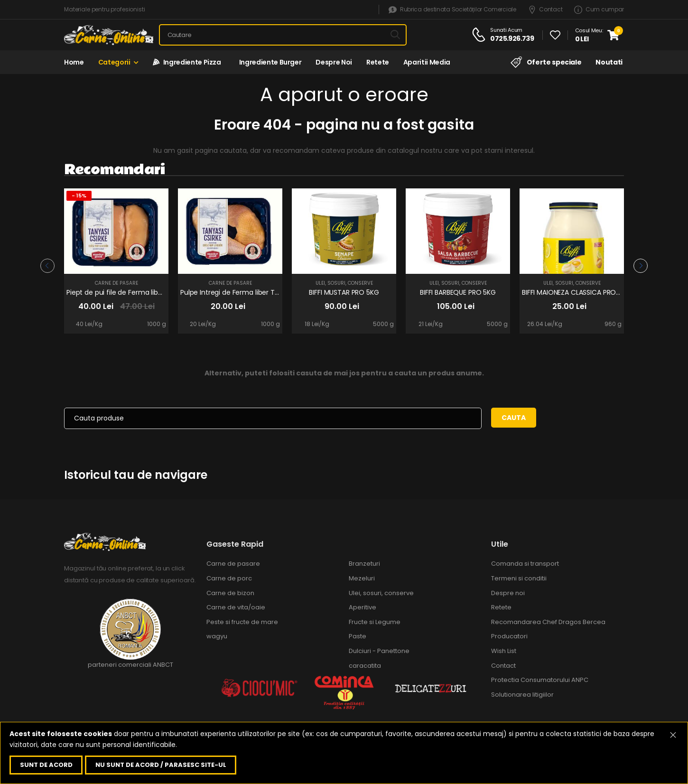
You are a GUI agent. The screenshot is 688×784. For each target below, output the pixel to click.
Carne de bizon (230, 593)
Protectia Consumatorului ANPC (540, 680)
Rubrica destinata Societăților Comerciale (452, 10)
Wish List (504, 651)
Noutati (609, 62)
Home (74, 62)
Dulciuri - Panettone (379, 651)
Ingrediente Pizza (187, 62)
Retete (378, 62)
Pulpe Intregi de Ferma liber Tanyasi (238, 292)
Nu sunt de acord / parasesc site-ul (161, 765)
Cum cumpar (599, 10)
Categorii (114, 62)
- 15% (79, 196)
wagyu (217, 636)
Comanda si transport (525, 564)
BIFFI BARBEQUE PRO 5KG (458, 292)
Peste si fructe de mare (242, 622)
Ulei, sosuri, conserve (344, 283)
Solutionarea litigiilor (522, 695)
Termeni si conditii (519, 578)
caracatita (365, 666)
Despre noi (334, 62)
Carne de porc (229, 578)
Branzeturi (364, 564)
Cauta (514, 418)
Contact (545, 10)
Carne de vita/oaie (236, 607)
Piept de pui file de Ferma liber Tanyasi (129, 292)
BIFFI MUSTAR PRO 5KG (344, 292)
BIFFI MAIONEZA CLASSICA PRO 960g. (579, 292)
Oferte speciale (546, 62)
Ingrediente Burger (269, 62)
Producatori (509, 636)
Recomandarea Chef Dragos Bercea (548, 622)
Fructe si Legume (375, 622)
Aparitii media (427, 62)
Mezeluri (362, 578)
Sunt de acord (46, 765)
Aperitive (363, 607)
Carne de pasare (116, 283)
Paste (358, 636)
